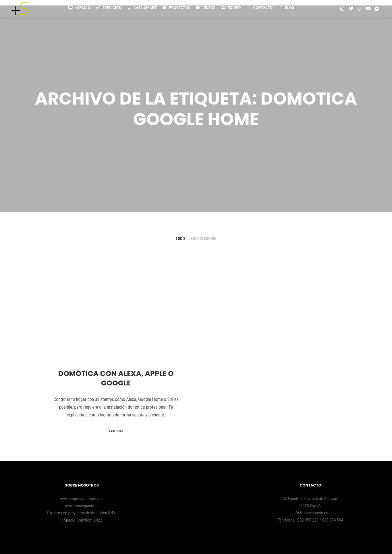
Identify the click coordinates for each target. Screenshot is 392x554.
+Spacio (69, 520)
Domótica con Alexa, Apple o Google (116, 378)
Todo (180, 239)
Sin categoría (204, 239)
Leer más (116, 431)
